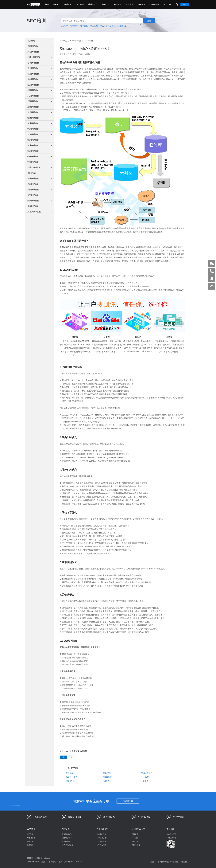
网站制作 (66, 829)
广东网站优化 (40, 96)
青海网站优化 (40, 206)
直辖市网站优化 (40, 167)
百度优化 (40, 41)
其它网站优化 (40, 52)
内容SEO (107, 781)
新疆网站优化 (40, 107)
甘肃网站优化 (40, 162)
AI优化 (112, 26)
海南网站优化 (40, 140)
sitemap (47, 858)
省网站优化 (40, 173)
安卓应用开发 (102, 838)
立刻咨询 (128, 801)
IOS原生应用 (101, 841)
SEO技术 (30, 858)
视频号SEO (70, 781)
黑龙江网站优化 (40, 212)
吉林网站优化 (40, 63)
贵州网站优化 (40, 190)
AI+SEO (57, 4)
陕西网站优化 (40, 201)
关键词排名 (122, 26)
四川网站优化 (40, 68)
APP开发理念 (102, 845)
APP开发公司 (102, 829)
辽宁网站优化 (40, 195)
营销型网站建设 (67, 845)
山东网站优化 (40, 85)
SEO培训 (36, 21)
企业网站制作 (67, 834)
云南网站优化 (40, 46)
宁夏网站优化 (40, 74)
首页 (47, 4)
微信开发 (170, 829)
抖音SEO (145, 777)
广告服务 (145, 781)
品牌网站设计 (67, 838)
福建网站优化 (40, 178)
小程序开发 (154, 4)
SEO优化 (31, 829)
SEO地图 (94, 26)
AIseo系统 (76, 41)
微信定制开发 (172, 834)
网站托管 (118, 4)
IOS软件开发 (101, 834)
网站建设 (129, 4)
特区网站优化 (40, 156)
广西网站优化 (40, 101)
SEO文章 (167, 4)
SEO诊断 (80, 4)
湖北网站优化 (40, 145)
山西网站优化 (40, 90)
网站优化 (68, 4)
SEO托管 (104, 26)
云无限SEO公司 (138, 829)
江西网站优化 (40, 118)
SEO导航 (84, 26)
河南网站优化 (40, 129)
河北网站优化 (40, 123)
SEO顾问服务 (71, 777)
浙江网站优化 (40, 134)
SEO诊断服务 (147, 773)
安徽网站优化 (40, 79)
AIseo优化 (64, 41)
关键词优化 (93, 4)
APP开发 (141, 4)
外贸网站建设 (67, 841)
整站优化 (106, 4)
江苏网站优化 (40, 112)
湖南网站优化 (40, 151)
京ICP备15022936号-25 (73, 862)
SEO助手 (74, 26)
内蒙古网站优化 (40, 57)
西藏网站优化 (40, 184)
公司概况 (135, 834)
